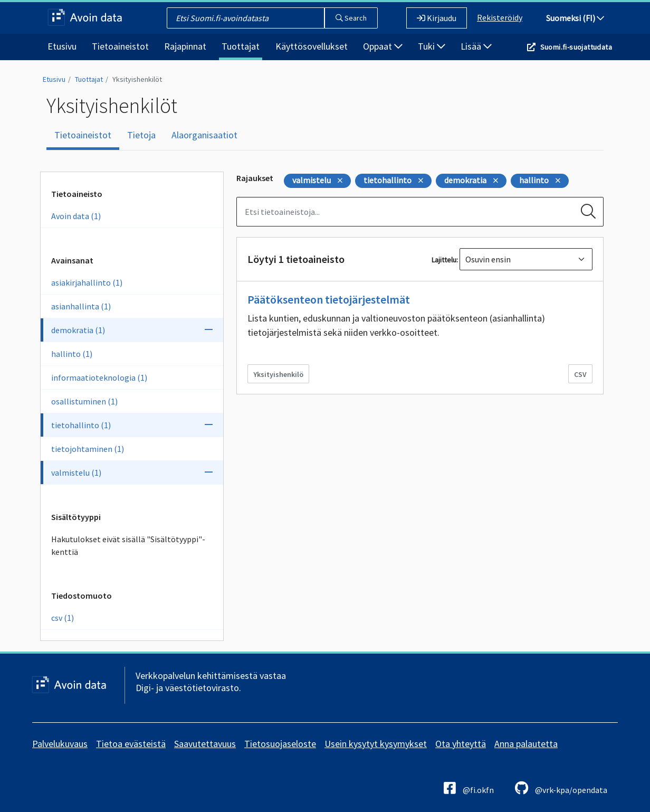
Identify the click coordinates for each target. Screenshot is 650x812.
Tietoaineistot (120, 46)
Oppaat (383, 46)
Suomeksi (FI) (575, 18)
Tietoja (141, 135)
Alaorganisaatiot (204, 135)
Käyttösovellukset (312, 46)
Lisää (476, 46)
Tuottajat (241, 46)
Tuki (432, 46)
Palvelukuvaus (60, 744)
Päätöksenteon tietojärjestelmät (329, 299)
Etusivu (62, 46)
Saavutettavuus (205, 744)
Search (351, 18)
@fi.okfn (469, 788)
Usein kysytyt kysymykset (376, 744)
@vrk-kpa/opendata (561, 788)
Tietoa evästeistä (131, 744)
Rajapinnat (185, 46)
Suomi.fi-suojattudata (576, 47)
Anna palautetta (526, 744)
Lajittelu (444, 260)
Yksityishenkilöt (137, 79)
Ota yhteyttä (461, 744)
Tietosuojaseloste (280, 744)
